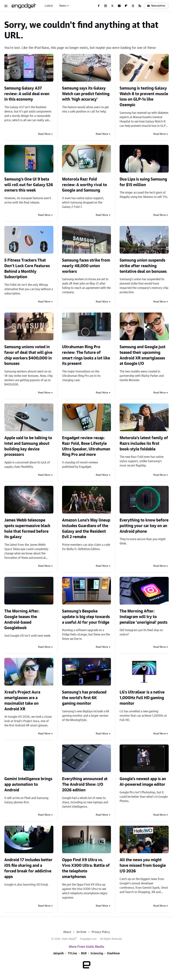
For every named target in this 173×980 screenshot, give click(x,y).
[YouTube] (119, 6)
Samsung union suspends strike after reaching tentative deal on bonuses (143, 266)
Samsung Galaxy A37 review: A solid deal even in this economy (27, 94)
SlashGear (113, 953)
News (63, 6)
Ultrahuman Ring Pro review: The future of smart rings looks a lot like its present (86, 355)
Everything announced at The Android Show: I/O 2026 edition (85, 784)
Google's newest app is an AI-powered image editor (143, 782)
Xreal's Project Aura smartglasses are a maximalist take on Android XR (22, 701)
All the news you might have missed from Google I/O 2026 (143, 866)
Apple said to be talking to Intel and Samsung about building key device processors (28, 446)
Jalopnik (58, 953)
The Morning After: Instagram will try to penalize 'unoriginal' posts (144, 617)
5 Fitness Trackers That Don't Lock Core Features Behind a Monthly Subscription (27, 269)
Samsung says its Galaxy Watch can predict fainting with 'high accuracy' (86, 94)
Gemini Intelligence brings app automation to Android (28, 784)
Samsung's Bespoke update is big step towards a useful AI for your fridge (86, 617)
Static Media (69, 939)
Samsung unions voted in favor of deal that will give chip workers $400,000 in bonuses (28, 355)
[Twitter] (112, 6)
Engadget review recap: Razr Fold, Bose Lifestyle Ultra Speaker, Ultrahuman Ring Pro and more (86, 446)
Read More (44, 134)
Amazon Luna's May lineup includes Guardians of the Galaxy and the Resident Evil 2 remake (86, 529)
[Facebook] (99, 6)
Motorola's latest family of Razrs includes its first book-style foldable (144, 444)
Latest (49, 6)
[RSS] (140, 6)
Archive (81, 932)
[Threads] (133, 6)
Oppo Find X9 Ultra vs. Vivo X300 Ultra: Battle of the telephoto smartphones (86, 868)
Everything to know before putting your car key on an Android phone (144, 526)
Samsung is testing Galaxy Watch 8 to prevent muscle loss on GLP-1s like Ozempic (144, 97)
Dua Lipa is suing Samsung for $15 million (143, 182)
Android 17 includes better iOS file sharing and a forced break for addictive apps (28, 868)
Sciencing (97, 953)
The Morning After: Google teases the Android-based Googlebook (22, 620)
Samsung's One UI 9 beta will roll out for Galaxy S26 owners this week (29, 185)
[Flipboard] (126, 6)
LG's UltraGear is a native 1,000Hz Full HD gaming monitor (142, 698)
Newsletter (156, 6)
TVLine (72, 953)
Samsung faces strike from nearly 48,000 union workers (86, 266)
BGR (84, 953)
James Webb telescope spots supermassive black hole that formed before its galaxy (27, 529)
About (67, 932)
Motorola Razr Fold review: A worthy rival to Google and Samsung (85, 185)
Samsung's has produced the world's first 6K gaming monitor (84, 698)
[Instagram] (106, 6)
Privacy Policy (101, 932)
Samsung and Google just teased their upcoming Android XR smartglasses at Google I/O (143, 355)
